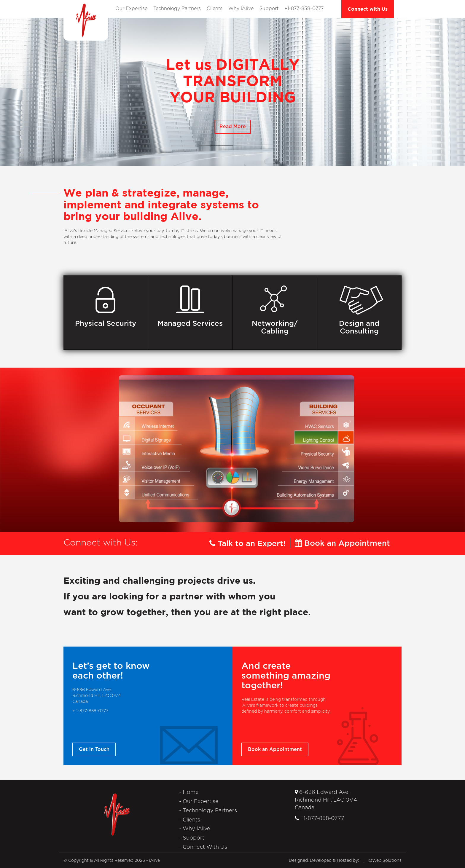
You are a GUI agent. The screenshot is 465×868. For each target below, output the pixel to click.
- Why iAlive (195, 829)
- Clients (190, 820)
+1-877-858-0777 (304, 9)
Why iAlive (241, 9)
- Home (189, 792)
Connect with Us (368, 9)
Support (269, 9)
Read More (233, 127)
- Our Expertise (199, 802)
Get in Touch (94, 749)
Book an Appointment (342, 543)
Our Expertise (131, 9)
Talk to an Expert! (247, 544)
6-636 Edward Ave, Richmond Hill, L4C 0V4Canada (326, 800)
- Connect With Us (203, 847)
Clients (215, 9)
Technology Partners (177, 9)
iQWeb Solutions (385, 861)
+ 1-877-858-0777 (90, 711)
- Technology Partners (208, 811)
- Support (192, 838)
